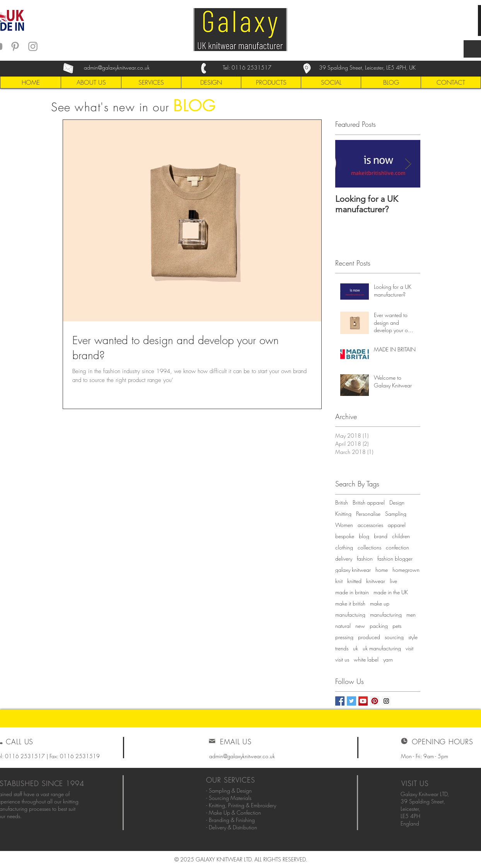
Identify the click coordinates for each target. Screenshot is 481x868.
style (413, 637)
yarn (388, 659)
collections (369, 547)
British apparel (369, 502)
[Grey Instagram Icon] (33, 46)
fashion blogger (395, 558)
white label (366, 659)
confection (397, 547)
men (411, 615)
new (360, 626)
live (393, 581)
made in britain (352, 592)
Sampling (396, 514)
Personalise (368, 514)
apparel (397, 525)
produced (369, 637)
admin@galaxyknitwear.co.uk (242, 756)
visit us (342, 659)
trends (342, 648)
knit (339, 581)
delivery (344, 558)
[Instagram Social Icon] (386, 701)
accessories (370, 525)
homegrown (406, 570)
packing (379, 626)
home (382, 570)
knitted (354, 581)
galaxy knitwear (353, 570)
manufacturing (386, 615)
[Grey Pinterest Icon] (15, 46)
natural (343, 626)
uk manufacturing (382, 648)
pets (397, 626)
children (401, 536)
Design (397, 502)
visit (409, 648)
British (342, 502)
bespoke (345, 536)
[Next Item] (408, 164)
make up (380, 603)
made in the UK (391, 592)
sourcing (394, 637)
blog (364, 536)
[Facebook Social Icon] (340, 701)
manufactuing (350, 615)
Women (344, 525)
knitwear (376, 581)
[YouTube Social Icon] (363, 701)
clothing (344, 547)
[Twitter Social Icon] (351, 701)
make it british (350, 603)
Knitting (343, 514)
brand (381, 536)
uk (356, 648)
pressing (344, 637)
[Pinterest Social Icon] (375, 701)
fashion (365, 558)
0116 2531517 (252, 67)
